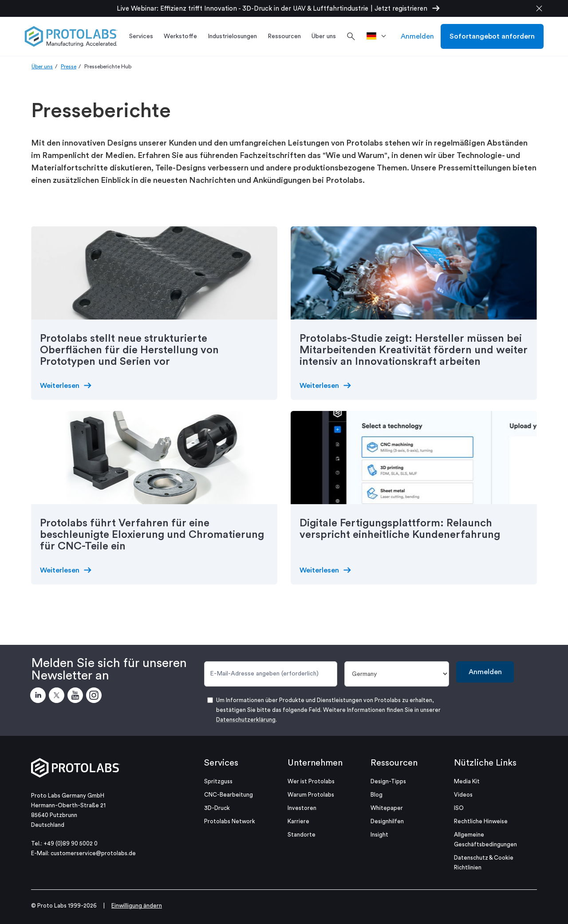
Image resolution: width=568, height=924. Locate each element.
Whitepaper (387, 808)
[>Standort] (379, 36)
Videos (463, 795)
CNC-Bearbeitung (229, 795)
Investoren (302, 808)
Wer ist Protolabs (311, 781)
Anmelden (417, 36)
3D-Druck (217, 808)
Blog (377, 795)
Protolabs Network (230, 821)
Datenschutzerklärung (246, 720)
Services (221, 763)
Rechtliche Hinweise (481, 821)
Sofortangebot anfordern (492, 36)
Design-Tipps (388, 781)
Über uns (42, 67)
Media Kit (467, 781)
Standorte (302, 835)
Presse (69, 67)
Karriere (298, 821)
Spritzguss (218, 781)
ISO (459, 808)
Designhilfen (387, 821)
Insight (379, 835)
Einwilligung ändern (137, 906)
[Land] (397, 674)
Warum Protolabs (311, 795)
